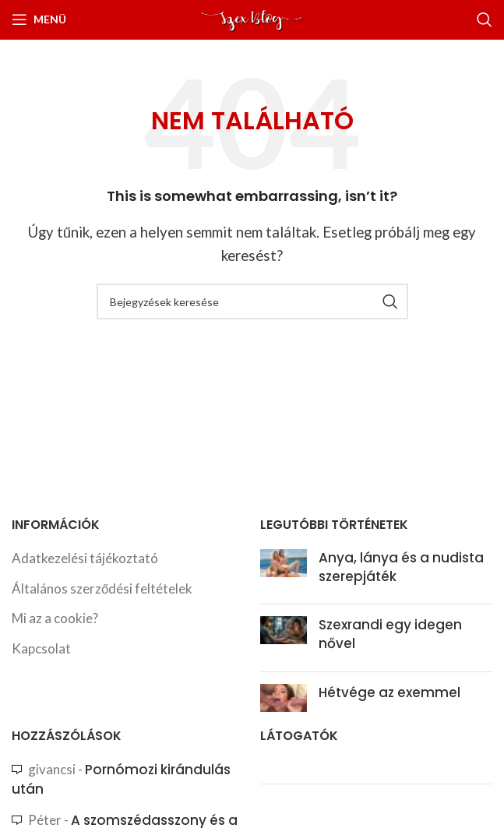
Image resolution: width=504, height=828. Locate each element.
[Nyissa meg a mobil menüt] (39, 19)
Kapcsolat (41, 648)
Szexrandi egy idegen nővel (390, 634)
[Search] (485, 19)
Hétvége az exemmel (389, 692)
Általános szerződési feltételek (102, 588)
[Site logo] (252, 18)
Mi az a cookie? (55, 618)
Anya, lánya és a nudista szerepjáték (401, 567)
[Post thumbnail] (284, 571)
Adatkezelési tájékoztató (85, 558)
